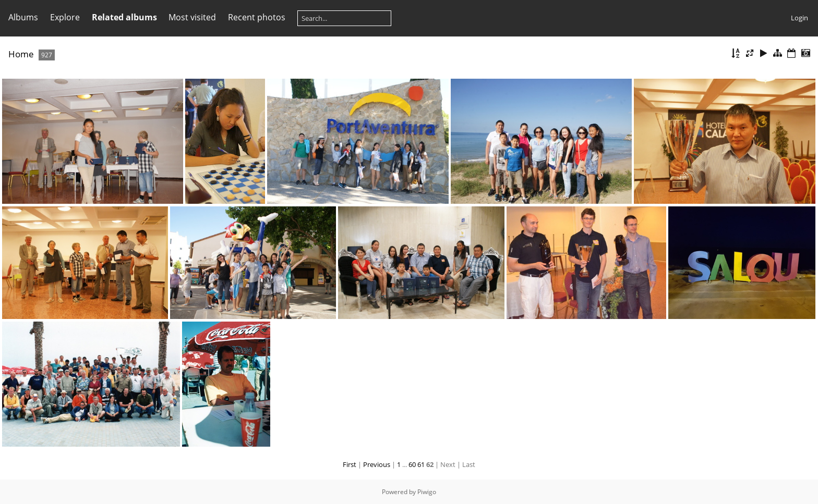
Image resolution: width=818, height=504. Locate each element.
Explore (65, 17)
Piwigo (427, 492)
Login (799, 18)
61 (421, 464)
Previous (377, 464)
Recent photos (257, 17)
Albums (23, 17)
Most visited (192, 17)
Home (21, 54)
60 (412, 464)
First (350, 464)
